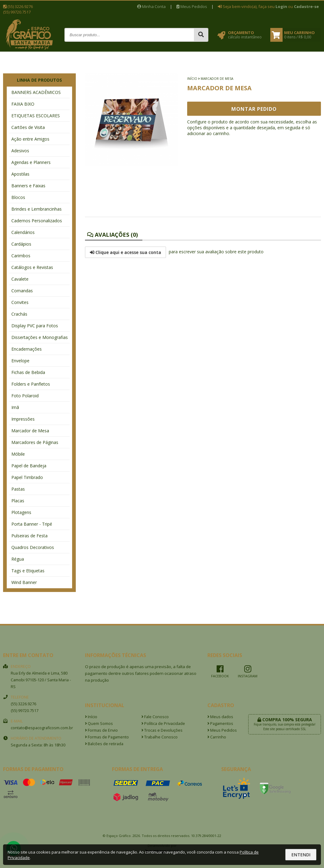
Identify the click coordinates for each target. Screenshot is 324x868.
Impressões (23, 419)
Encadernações (27, 349)
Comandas (22, 291)
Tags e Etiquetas (28, 571)
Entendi (301, 855)
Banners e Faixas (28, 186)
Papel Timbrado (27, 477)
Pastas (18, 489)
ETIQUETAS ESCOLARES (36, 116)
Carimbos (21, 256)
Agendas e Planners (31, 162)
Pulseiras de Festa (29, 536)
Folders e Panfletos (31, 384)
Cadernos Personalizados (37, 221)
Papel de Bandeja (29, 466)
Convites (20, 302)
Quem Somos (99, 724)
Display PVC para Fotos (35, 326)
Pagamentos (220, 724)
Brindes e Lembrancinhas (37, 209)
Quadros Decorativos (33, 547)
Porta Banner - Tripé (32, 524)
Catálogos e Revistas (32, 267)
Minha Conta (151, 6)
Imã (15, 407)
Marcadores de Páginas (35, 442)
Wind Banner (24, 582)
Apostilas (20, 174)
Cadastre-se (306, 6)
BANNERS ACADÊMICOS (36, 92)
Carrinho (217, 737)
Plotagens (21, 512)
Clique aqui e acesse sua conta (125, 252)
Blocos (18, 197)
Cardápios (21, 244)
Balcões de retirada (104, 744)
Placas (18, 501)
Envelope (20, 361)
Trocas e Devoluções (162, 730)
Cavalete (20, 279)
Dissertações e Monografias (40, 337)
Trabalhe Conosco (160, 737)
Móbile (18, 454)
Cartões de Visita (28, 127)
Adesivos (20, 151)
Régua (18, 559)
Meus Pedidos (192, 6)
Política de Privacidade (163, 724)
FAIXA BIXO (23, 104)
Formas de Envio (101, 730)
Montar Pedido (254, 109)
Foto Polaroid (25, 396)
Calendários (23, 232)
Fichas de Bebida (28, 372)
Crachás (19, 314)
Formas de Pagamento (107, 737)
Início (192, 79)
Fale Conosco (155, 717)
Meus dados (220, 717)
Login (281, 6)
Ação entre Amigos (30, 139)
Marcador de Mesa (30, 431)
